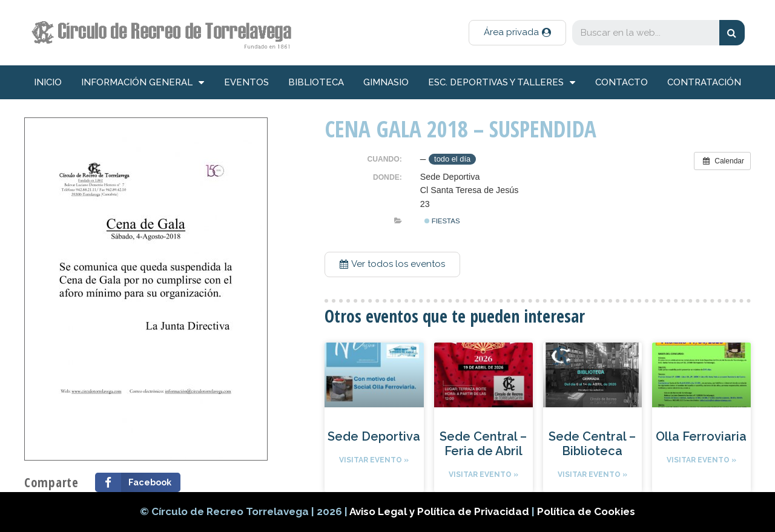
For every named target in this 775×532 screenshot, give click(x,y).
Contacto (622, 82)
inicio (48, 82)
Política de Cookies (586, 511)
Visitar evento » (374, 460)
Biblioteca (316, 82)
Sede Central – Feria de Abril (483, 444)
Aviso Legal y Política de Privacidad (440, 511)
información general (143, 83)
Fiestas (442, 221)
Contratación (704, 82)
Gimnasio (386, 82)
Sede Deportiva (374, 436)
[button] (517, 33)
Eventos (246, 82)
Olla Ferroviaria (701, 436)
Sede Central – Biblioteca (592, 444)
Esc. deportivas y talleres (502, 83)
